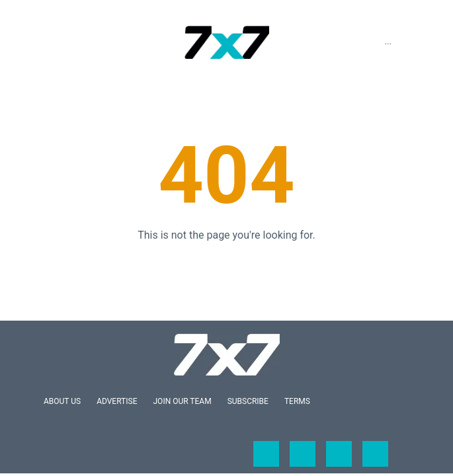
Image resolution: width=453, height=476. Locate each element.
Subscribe (248, 401)
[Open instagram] (339, 454)
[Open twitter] (303, 454)
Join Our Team (183, 401)
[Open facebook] (266, 454)
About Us (62, 401)
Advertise (117, 401)
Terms (297, 401)
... (388, 41)
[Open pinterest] (375, 454)
